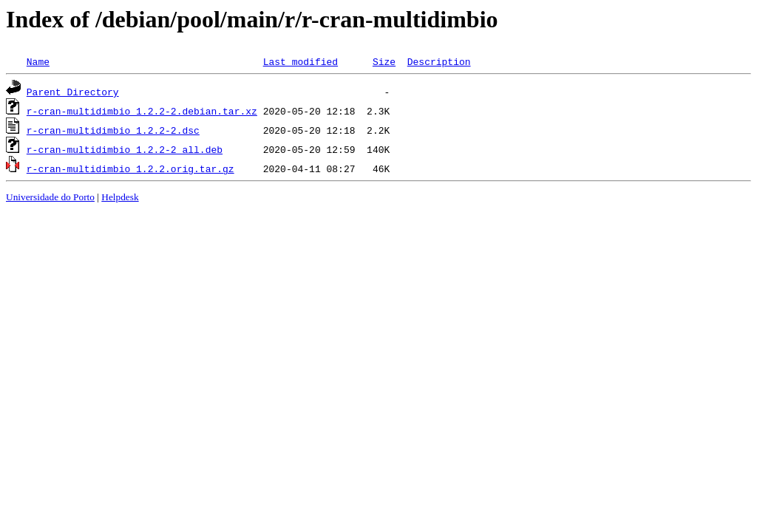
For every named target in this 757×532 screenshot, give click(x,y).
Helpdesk (120, 197)
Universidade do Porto (50, 197)
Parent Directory (73, 92)
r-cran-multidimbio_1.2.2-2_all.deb (125, 149)
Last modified (301, 61)
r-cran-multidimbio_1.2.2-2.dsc (113, 130)
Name (38, 61)
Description (439, 61)
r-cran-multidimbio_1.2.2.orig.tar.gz (130, 168)
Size (384, 61)
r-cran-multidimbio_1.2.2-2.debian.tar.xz (142, 111)
